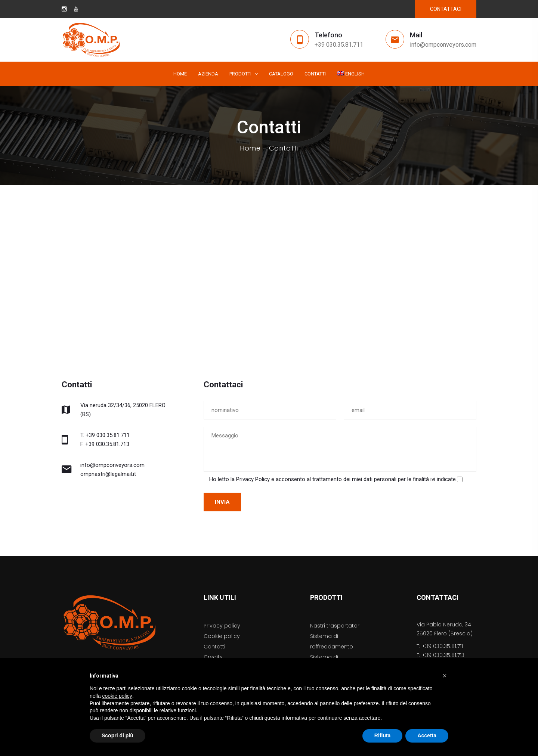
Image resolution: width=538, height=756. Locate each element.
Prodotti (240, 74)
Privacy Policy (253, 479)
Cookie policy (222, 636)
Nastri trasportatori (335, 626)
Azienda (208, 74)
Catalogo (281, 74)
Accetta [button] (427, 735)
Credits (213, 657)
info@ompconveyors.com (443, 45)
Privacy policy (222, 626)
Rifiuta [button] (383, 735)
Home (180, 74)
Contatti (315, 74)
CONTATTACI (446, 9)
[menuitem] (351, 74)
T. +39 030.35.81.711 (105, 435)
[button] (445, 676)
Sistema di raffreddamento (332, 641)
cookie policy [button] (117, 696)
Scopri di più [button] (118, 735)
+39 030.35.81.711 (339, 45)
